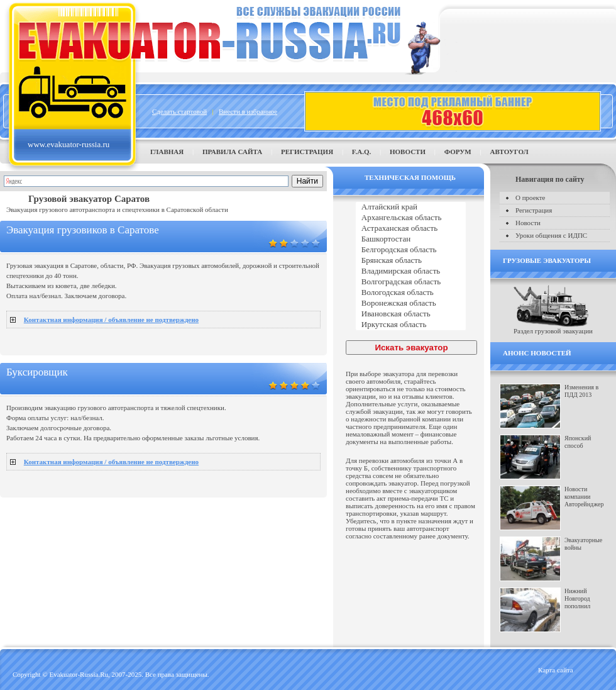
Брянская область (411, 261)
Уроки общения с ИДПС (551, 235)
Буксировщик (37, 372)
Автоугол (509, 152)
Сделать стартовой (179, 111)
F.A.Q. (361, 152)
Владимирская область (411, 271)
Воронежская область (411, 303)
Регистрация (307, 152)
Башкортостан (411, 239)
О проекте (531, 198)
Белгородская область (411, 250)
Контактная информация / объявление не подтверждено (111, 320)
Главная (167, 152)
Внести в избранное (248, 111)
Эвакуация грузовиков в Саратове (83, 230)
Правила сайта (232, 152)
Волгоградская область (411, 282)
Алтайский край (411, 207)
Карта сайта (556, 670)
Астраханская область (411, 229)
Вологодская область (411, 293)
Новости (408, 152)
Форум (458, 152)
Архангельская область (411, 218)
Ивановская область (411, 314)
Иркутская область (411, 325)
